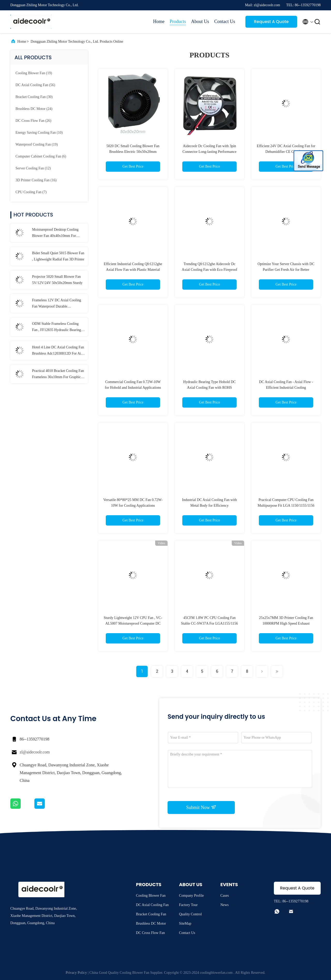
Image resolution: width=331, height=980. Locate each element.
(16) (36, 180)
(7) (31, 192)
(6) (41, 156)
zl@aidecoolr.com (35, 752)
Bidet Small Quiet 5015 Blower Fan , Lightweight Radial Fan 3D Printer (58, 256)
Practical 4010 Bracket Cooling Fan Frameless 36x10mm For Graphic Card (58, 375)
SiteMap (185, 923)
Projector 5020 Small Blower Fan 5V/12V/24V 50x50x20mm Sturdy (57, 280)
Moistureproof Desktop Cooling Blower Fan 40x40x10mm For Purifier (55, 233)
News (224, 905)
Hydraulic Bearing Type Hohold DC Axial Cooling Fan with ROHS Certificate (209, 388)
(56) (35, 85)
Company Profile (191, 896)
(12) (33, 168)
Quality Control (190, 914)
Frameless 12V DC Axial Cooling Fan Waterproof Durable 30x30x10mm (57, 304)
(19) (34, 73)
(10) (39, 133)
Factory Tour (188, 905)
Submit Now (201, 807)
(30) (34, 97)
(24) (34, 109)
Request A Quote (271, 22)
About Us (200, 21)
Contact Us (225, 21)
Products (178, 21)
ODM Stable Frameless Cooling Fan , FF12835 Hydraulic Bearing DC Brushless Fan (57, 327)
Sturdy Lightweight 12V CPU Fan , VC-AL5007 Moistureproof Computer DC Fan (133, 623)
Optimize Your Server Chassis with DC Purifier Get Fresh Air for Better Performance (286, 270)
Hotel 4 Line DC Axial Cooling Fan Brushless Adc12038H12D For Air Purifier (58, 351)
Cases (225, 896)
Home (159, 21)
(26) (33, 121)
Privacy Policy (76, 973)
